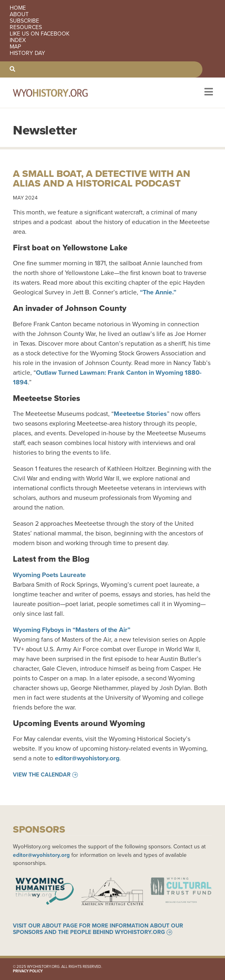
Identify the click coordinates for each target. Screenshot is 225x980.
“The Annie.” (158, 292)
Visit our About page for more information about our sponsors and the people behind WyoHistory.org (98, 929)
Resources (26, 27)
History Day (27, 53)
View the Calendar (42, 775)
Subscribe (24, 21)
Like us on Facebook (40, 34)
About (19, 15)
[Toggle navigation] (208, 93)
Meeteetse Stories (140, 414)
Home (18, 8)
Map (15, 47)
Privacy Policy (28, 971)
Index (18, 40)
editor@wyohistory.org (87, 758)
